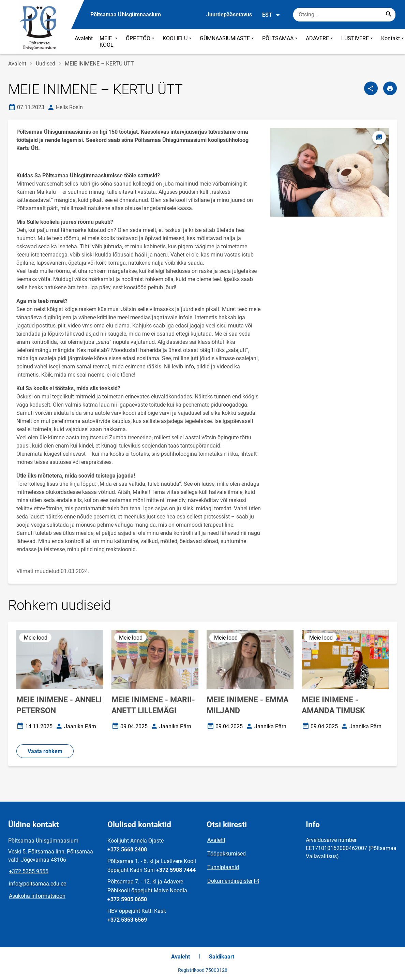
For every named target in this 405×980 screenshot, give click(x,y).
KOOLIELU (178, 42)
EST (271, 15)
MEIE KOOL (109, 42)
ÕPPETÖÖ (141, 42)
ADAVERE (320, 42)
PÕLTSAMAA (281, 42)
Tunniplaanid (223, 867)
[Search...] (389, 15)
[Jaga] (371, 88)
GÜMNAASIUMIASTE (228, 42)
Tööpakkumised (227, 854)
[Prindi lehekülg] (390, 88)
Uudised (46, 64)
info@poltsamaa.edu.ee (37, 884)
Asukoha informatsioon (37, 896)
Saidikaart (222, 957)
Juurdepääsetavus (229, 14)
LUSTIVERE (358, 42)
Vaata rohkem (45, 751)
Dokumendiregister (230, 881)
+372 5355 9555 (29, 871)
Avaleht (84, 38)
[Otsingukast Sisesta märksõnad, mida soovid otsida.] (344, 15)
